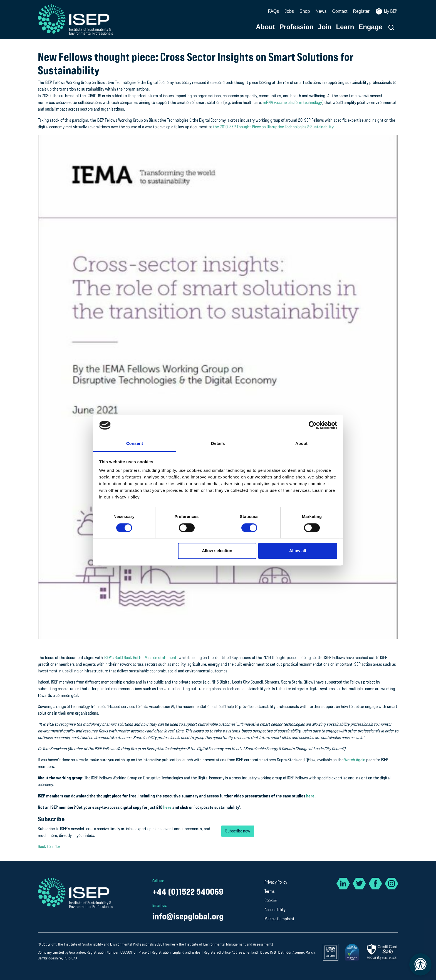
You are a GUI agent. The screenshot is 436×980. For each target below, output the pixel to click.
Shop (305, 11)
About (265, 27)
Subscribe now (238, 831)
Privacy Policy (276, 882)
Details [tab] (218, 444)
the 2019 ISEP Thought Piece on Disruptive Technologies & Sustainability (273, 127)
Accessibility (275, 910)
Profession (297, 27)
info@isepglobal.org (188, 916)
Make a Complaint (279, 919)
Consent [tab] (135, 444)
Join (325, 27)
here (310, 796)
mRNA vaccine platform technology (292, 102)
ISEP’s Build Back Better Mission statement (140, 658)
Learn (345, 27)
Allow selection (217, 551)
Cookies (271, 900)
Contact (340, 11)
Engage (370, 27)
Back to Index (49, 846)
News (321, 11)
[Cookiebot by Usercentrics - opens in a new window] (313, 425)
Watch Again (355, 760)
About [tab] (301, 444)
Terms (270, 891)
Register (361, 11)
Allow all (298, 551)
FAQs (273, 11)
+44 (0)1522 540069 (188, 892)
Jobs (289, 11)
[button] (391, 27)
